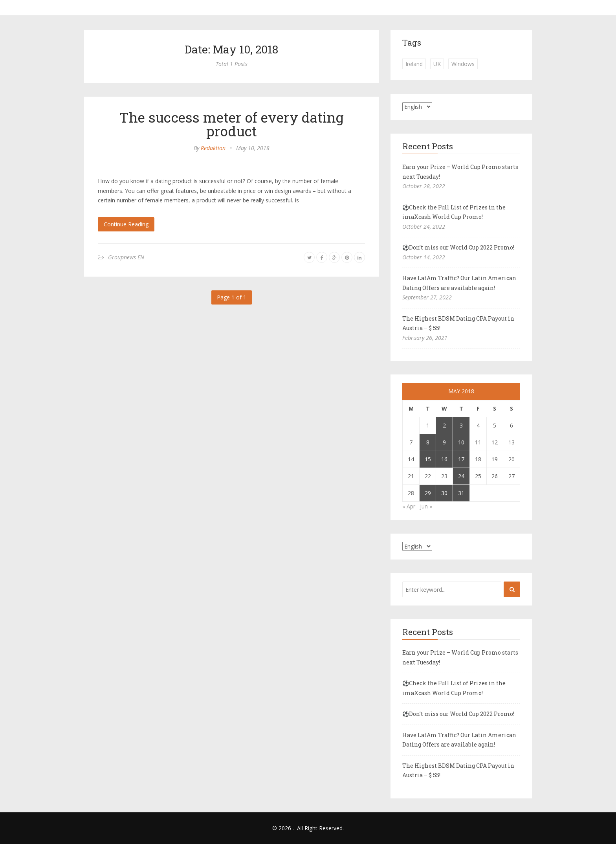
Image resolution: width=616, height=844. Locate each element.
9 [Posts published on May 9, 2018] (444, 442)
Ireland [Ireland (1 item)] (414, 64)
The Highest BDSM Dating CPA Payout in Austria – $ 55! (458, 323)
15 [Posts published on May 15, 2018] (428, 459)
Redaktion (213, 148)
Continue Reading (126, 224)
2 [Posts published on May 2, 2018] (444, 425)
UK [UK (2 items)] (437, 64)
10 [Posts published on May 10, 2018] (461, 442)
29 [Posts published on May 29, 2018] (428, 493)
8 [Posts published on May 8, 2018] (428, 442)
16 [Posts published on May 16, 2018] (444, 459)
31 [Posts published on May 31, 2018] (461, 493)
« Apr (409, 506)
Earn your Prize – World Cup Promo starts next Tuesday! (460, 172)
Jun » (426, 506)
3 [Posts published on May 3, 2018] (461, 425)
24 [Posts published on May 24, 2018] (461, 476)
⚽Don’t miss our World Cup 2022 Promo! (458, 247)
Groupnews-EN (126, 257)
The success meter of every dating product (231, 124)
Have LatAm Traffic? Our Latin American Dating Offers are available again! (459, 283)
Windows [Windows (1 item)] (463, 64)
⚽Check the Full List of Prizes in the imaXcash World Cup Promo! (454, 212)
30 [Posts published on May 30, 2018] (444, 493)
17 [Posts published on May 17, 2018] (461, 459)
